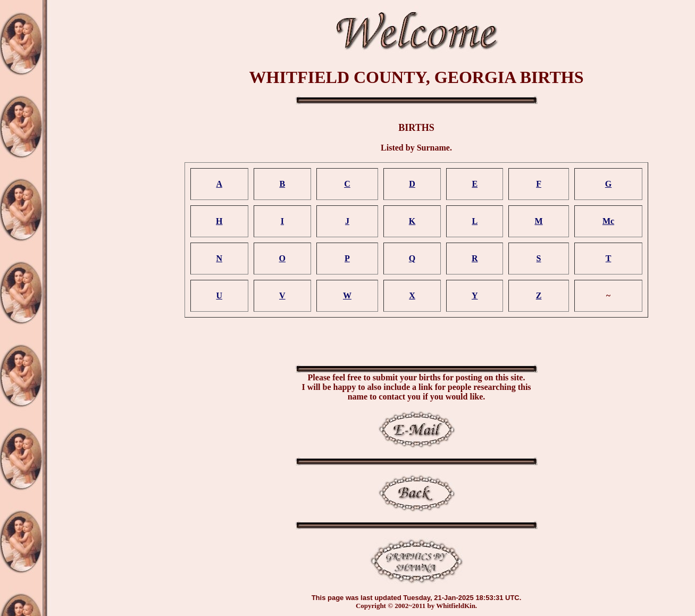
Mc (608, 221)
